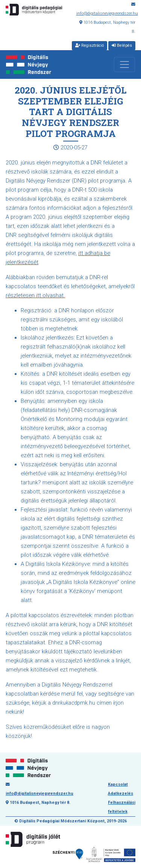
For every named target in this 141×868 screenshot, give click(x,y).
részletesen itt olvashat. (35, 295)
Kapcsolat (118, 784)
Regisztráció (89, 45)
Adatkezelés (121, 793)
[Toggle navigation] (124, 65)
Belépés (122, 45)
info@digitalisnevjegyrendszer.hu (107, 13)
